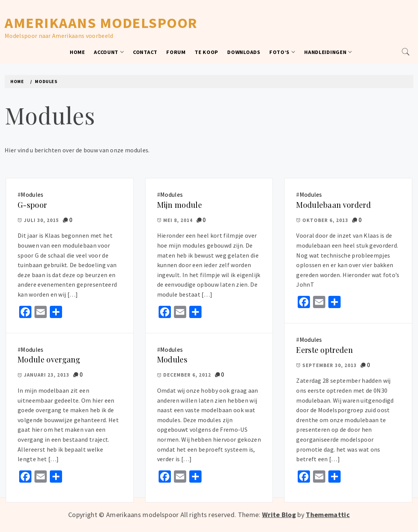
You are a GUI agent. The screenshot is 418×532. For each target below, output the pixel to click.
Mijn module (179, 205)
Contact (145, 52)
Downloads (244, 52)
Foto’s (282, 52)
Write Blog (279, 515)
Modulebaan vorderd (334, 205)
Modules (32, 194)
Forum (176, 52)
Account (109, 52)
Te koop (207, 52)
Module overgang (49, 359)
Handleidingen (328, 52)
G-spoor (32, 205)
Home (77, 52)
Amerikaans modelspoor (101, 23)
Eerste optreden (325, 350)
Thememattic (328, 515)
